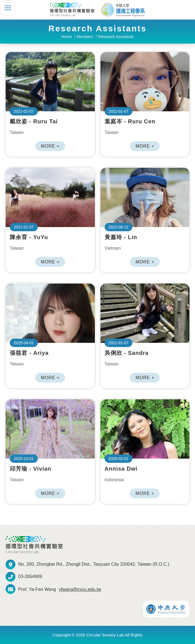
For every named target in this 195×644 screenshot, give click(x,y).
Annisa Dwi (145, 429)
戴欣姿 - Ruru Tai (50, 82)
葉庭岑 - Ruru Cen (145, 82)
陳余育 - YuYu (50, 197)
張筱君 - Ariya (50, 313)
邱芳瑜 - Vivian (50, 429)
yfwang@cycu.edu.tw (80, 589)
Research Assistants (116, 37)
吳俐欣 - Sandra (145, 313)
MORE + (50, 146)
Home (66, 37)
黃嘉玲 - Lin (145, 197)
